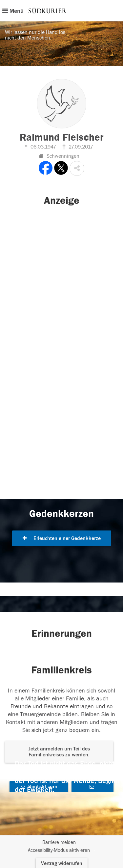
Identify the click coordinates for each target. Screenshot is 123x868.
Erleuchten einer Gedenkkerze (62, 538)
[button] (77, 168)
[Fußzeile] (61, 847)
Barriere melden (59, 842)
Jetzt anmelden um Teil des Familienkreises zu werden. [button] (59, 752)
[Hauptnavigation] (61, 11)
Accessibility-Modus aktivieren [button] (59, 850)
